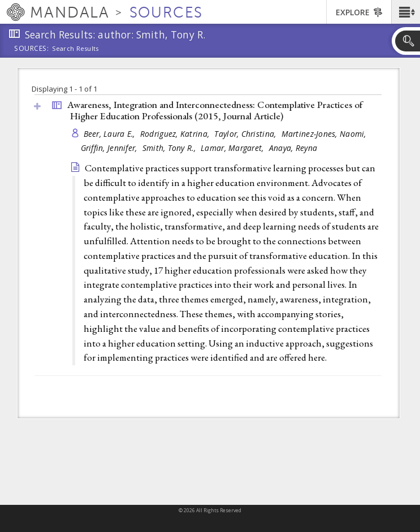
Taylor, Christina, (246, 134)
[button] (406, 12)
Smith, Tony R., (170, 148)
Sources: (32, 49)
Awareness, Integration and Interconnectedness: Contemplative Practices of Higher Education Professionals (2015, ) (215, 111)
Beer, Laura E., (111, 134)
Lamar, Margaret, (233, 148)
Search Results (75, 49)
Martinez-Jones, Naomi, (325, 134)
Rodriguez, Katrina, (176, 134)
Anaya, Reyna (293, 148)
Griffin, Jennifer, (110, 148)
